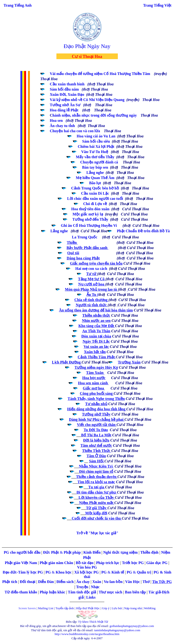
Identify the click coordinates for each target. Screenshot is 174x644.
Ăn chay (83, 582)
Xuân (97, 582)
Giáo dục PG (157, 563)
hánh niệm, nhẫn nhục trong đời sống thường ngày (95, 115)
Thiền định (149, 552)
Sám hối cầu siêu (96, 141)
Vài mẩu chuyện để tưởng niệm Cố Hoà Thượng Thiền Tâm (100, 74)
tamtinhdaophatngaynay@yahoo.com (117, 630)
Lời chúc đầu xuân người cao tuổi (95, 199)
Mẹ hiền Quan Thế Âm (95, 178)
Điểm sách (65, 582)
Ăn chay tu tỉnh (62, 126)
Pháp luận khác (53, 592)
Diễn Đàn (46, 582)
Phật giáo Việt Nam (21, 563)
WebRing (150, 608)
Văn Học (133, 582)
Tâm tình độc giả (82, 592)
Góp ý (106, 608)
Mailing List (46, 608)
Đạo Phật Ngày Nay (87, 46)
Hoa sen (56, 120)
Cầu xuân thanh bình (67, 84)
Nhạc (95, 587)
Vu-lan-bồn (114, 582)
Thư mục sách (111, 592)
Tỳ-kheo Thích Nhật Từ (93, 622)
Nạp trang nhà (133, 608)
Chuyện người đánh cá (99, 162)
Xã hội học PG (86, 572)
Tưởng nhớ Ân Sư (65, 105)
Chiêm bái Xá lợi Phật (96, 147)
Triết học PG (133, 563)
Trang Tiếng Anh (18, 5)
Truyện (83, 587)
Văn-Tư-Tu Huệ (95, 152)
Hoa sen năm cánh (93, 383)
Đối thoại (28, 582)
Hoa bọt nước (94, 378)
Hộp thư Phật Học (88, 608)
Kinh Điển (93, 552)
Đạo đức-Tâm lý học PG (23, 572)
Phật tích (10, 582)
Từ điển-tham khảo (21, 592)
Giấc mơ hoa (94, 388)
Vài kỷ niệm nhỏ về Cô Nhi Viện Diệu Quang (87, 100)
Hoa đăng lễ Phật (64, 110)
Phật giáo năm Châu (56, 563)
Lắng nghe (59, 231)
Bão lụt (95, 183)
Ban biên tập (135, 592)
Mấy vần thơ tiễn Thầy (95, 157)
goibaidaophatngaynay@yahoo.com (132, 626)
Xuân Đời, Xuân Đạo (67, 94)
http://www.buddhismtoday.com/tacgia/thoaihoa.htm (87, 634)
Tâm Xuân (95, 373)
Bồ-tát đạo (85, 563)
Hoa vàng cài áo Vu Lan (96, 136)
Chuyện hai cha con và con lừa (75, 131)
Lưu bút (117, 608)
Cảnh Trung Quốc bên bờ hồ (95, 188)
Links (91, 597)
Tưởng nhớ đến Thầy (90, 219)
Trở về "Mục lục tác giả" (97, 533)
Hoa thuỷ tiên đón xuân (90, 209)
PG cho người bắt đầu (22, 552)
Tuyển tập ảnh (65, 608)
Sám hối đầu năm (64, 89)
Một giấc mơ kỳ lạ (88, 214)
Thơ (147, 582)
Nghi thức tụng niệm (121, 552)
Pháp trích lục (108, 563)
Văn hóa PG (87, 567)
